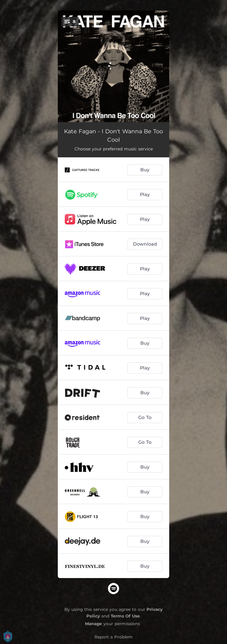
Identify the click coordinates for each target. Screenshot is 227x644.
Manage (93, 624)
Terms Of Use (125, 616)
